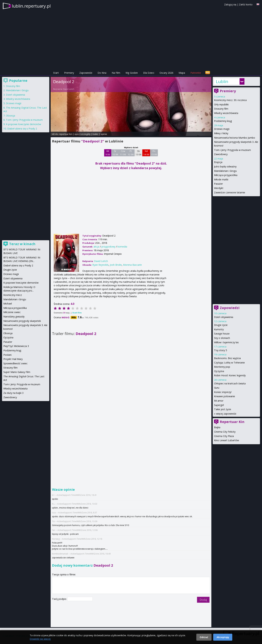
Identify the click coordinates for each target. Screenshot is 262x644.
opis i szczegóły (82, 134)
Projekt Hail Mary (13, 359)
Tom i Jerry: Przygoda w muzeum (232, 150)
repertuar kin (66, 134)
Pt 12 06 (131, 153)
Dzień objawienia (224, 317)
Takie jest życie (223, 409)
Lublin (222, 81)
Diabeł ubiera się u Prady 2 (22, 129)
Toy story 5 (220, 350)
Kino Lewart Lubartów (226, 440)
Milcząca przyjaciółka (226, 175)
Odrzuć (204, 637)
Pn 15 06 (154, 153)
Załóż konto (246, 4)
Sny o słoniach (222, 338)
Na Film (116, 73)
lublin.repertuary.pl (31, 6)
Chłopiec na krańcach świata (230, 383)
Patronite (196, 73)
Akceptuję (223, 637)
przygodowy (108, 247)
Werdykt (219, 188)
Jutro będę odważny (225, 166)
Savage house (222, 334)
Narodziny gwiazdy (14, 317)
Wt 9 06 (108, 153)
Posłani (7, 355)
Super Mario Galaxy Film (17, 372)
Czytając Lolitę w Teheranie (229, 363)
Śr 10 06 (115, 153)
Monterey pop (222, 367)
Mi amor (219, 401)
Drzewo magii (222, 129)
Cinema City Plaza (224, 436)
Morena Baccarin (132, 265)
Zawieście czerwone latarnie (230, 192)
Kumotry (219, 329)
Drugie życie (221, 325)
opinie (104, 134)
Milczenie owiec (12, 312)
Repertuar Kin (232, 422)
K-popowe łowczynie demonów (23, 124)
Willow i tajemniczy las (226, 342)
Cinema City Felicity (225, 432)
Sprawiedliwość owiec (15, 363)
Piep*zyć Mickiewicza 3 (16, 346)
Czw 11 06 (123, 153)
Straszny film (221, 109)
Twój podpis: (60, 599)
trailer (95, 134)
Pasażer (218, 184)
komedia (122, 247)
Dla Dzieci (149, 73)
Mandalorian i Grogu (225, 171)
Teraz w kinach (22, 244)
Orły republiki (221, 104)
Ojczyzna (219, 371)
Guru (217, 388)
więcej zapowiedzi (226, 414)
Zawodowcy (221, 154)
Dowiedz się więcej (40, 639)
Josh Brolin (116, 265)
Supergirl (219, 405)
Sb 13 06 (139, 153)
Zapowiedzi (86, 73)
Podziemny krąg (223, 121)
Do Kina (102, 73)
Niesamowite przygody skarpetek (22, 321)
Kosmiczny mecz (13, 295)
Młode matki (221, 179)
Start (56, 73)
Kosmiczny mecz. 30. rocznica (230, 100)
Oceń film (77, 313)
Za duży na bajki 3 (13, 393)
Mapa (182, 73)
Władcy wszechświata (226, 113)
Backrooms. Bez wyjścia (227, 358)
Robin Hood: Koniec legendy (230, 375)
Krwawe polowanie (225, 396)
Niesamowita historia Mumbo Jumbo (235, 138)
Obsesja (10, 116)
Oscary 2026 (166, 73)
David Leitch (69, 89)
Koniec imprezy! (223, 392)
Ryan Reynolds (100, 265)
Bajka (217, 427)
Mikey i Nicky (221, 133)
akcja (96, 247)
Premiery (69, 73)
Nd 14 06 (146, 153)
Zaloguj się (230, 4)
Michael (8, 304)
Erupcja (218, 162)
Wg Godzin (132, 73)
